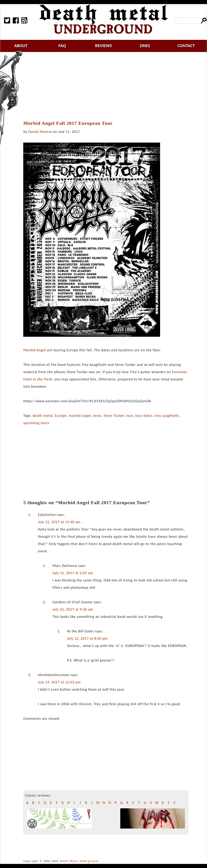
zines (145, 46)
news (97, 416)
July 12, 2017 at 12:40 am (59, 522)
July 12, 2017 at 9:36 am (73, 609)
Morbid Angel (35, 350)
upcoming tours (36, 423)
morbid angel (80, 416)
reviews (104, 46)
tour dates (144, 416)
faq (62, 46)
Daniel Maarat (40, 132)
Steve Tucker (114, 416)
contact (186, 46)
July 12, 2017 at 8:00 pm (87, 638)
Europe (61, 416)
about (21, 46)
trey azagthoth (167, 416)
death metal (43, 416)
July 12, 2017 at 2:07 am (73, 573)
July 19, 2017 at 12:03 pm (59, 682)
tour (130, 416)
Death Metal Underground (79, 861)
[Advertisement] (108, 86)
